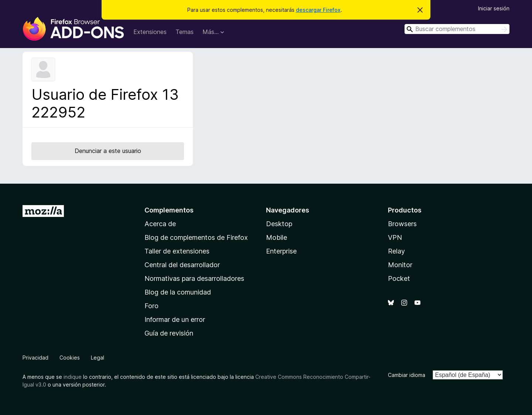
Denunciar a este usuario (108, 151)
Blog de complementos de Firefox (196, 237)
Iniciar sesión (494, 8)
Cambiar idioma (407, 375)
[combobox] (457, 29)
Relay (396, 251)
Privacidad (35, 358)
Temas (185, 32)
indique (73, 377)
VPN (395, 237)
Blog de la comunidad (178, 292)
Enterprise (281, 251)
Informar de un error (175, 319)
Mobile (277, 237)
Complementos (169, 210)
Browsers (402, 224)
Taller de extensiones (177, 251)
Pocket (399, 278)
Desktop (279, 224)
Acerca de (160, 224)
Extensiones (150, 32)
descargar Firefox (318, 10)
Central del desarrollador (182, 265)
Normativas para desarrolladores (194, 278)
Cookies (70, 358)
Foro (151, 306)
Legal (98, 358)
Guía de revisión (169, 333)
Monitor (400, 265)
